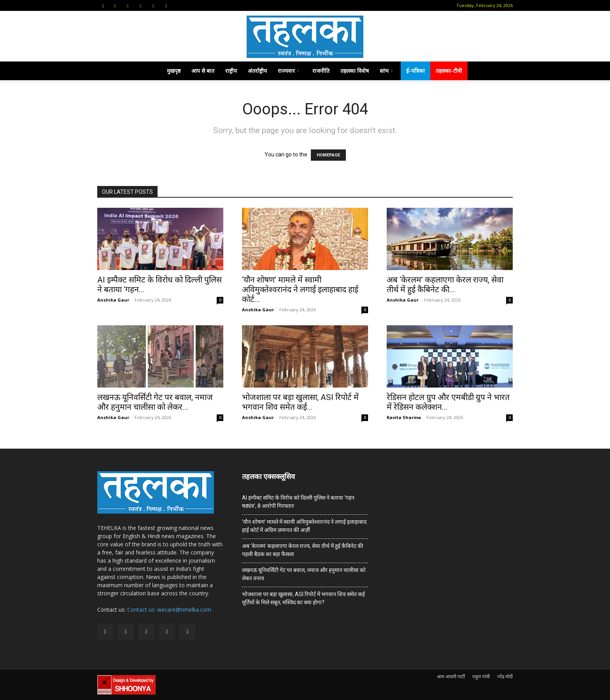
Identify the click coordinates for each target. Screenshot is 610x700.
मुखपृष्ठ (174, 71)
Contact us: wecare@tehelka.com (169, 610)
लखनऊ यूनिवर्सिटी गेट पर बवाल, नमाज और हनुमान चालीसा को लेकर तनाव (304, 574)
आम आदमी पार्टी (451, 676)
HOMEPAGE (328, 155)
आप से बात (203, 71)
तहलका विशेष (355, 71)
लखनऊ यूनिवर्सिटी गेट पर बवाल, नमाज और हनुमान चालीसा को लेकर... (155, 402)
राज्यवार (288, 71)
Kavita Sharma (404, 417)
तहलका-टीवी (449, 71)
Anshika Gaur (113, 300)
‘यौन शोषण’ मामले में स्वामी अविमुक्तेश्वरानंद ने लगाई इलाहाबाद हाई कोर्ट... (300, 289)
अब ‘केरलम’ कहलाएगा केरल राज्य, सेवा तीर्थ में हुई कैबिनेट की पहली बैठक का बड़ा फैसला (303, 550)
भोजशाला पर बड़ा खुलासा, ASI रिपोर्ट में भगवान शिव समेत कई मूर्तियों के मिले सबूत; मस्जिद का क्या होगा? (303, 598)
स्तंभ (386, 71)
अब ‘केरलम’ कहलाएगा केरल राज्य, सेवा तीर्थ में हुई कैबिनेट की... (445, 285)
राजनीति (321, 71)
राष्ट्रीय (231, 71)
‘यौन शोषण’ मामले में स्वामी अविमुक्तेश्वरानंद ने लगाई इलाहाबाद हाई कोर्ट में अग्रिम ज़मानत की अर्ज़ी (304, 526)
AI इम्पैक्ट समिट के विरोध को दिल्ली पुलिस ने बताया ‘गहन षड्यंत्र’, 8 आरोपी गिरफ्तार (298, 502)
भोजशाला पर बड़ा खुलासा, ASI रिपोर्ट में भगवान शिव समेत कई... (300, 402)
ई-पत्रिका (415, 71)
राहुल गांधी (481, 676)
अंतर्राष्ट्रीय (257, 71)
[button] (103, 5)
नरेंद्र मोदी (505, 676)
